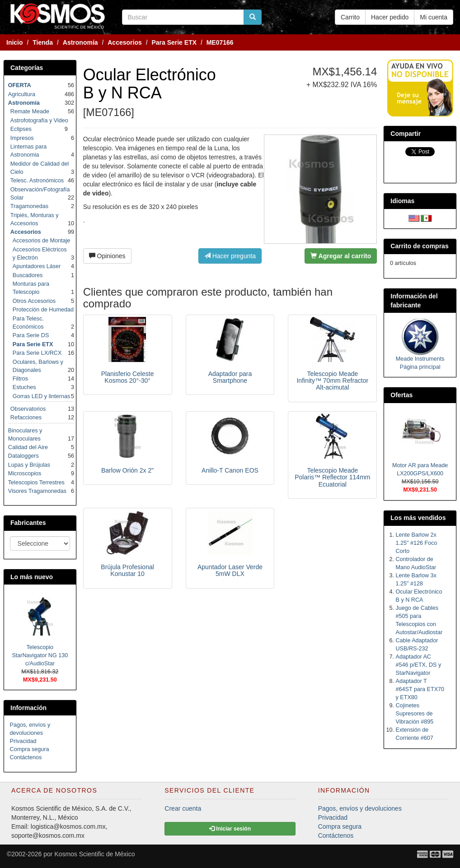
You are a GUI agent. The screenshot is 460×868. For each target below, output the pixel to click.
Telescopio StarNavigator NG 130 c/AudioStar (40, 655)
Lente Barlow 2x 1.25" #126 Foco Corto (417, 543)
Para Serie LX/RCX (37, 353)
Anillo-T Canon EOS (230, 470)
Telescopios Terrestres (36, 483)
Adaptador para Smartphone (230, 377)
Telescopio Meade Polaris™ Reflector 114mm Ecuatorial (332, 477)
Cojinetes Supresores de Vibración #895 (415, 714)
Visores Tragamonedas (37, 491)
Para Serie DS (31, 335)
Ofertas (401, 395)
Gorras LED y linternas (41, 396)
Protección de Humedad (43, 310)
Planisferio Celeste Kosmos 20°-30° (128, 377)
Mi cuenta (434, 17)
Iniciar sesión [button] (230, 829)
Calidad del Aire (28, 447)
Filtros (20, 379)
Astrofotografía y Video (39, 121)
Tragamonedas (29, 206)
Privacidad (23, 741)
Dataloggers (23, 456)
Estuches (24, 387)
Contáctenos (26, 757)
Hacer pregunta (230, 256)
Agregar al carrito (341, 256)
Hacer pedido (390, 17)
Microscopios (25, 473)
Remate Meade (30, 111)
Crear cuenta (183, 808)
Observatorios (28, 409)
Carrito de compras (419, 246)
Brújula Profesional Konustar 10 (127, 570)
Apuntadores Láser (37, 266)
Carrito (350, 17)
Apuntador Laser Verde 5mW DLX (230, 570)
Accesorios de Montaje (41, 241)
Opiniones (107, 256)
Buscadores (28, 275)
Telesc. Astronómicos (37, 181)
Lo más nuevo (32, 577)
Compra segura (30, 749)
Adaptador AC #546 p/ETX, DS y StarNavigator (419, 665)
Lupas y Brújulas (29, 465)
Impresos (22, 138)
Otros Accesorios (34, 301)
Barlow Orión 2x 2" (127, 470)
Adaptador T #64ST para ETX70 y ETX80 (420, 689)
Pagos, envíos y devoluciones (360, 808)
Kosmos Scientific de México (94, 854)
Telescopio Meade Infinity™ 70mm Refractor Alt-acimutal (332, 381)
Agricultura (22, 94)
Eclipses (21, 129)
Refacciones (26, 418)
